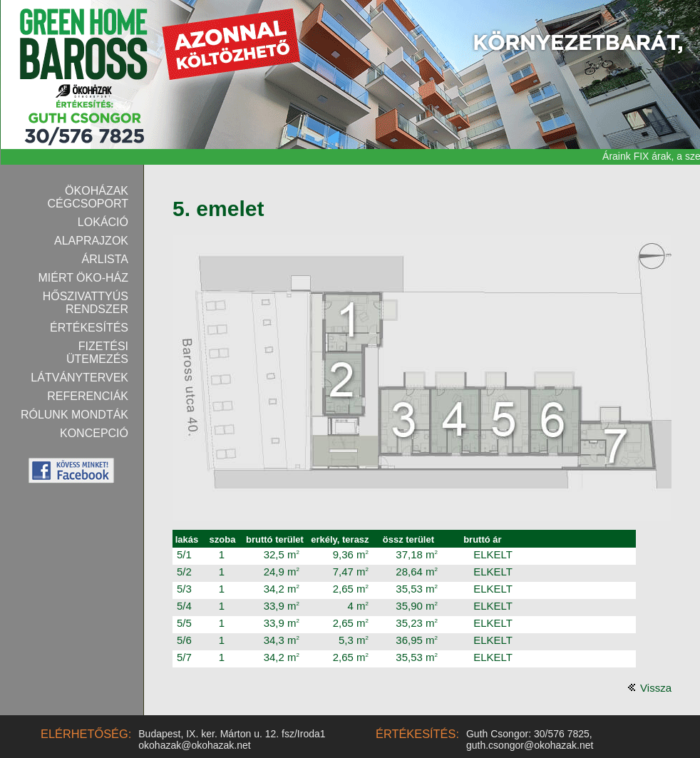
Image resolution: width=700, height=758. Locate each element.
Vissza (656, 688)
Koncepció (94, 433)
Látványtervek (79, 378)
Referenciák (88, 396)
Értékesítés (89, 328)
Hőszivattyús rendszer (86, 303)
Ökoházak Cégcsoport (88, 197)
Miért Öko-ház (83, 278)
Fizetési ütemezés (97, 353)
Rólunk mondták (74, 415)
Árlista (105, 259)
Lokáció (103, 222)
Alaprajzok (91, 241)
